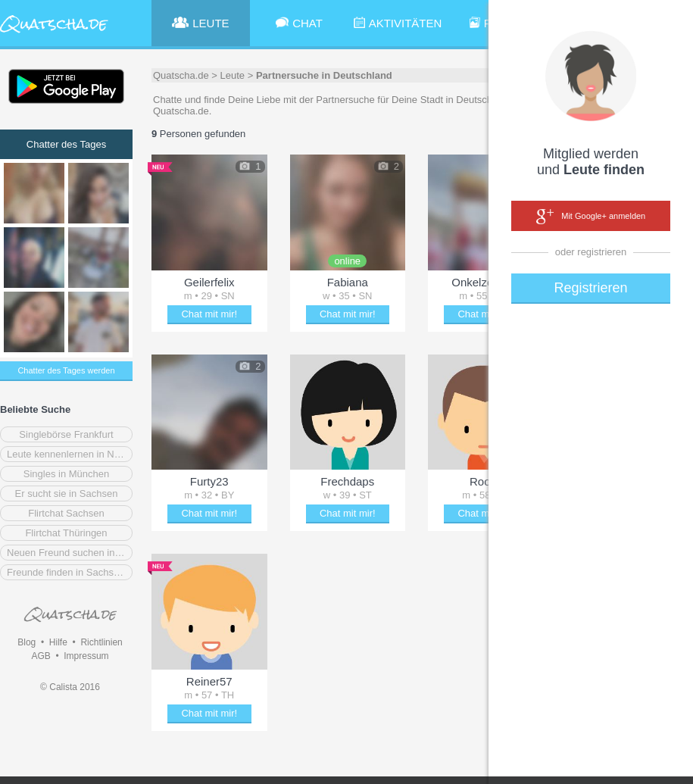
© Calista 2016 (70, 687)
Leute (233, 75)
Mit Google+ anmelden (591, 217)
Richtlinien (101, 642)
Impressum (86, 656)
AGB (41, 656)
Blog (27, 642)
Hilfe (58, 642)
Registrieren (590, 288)
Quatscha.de (181, 75)
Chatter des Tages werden (66, 370)
